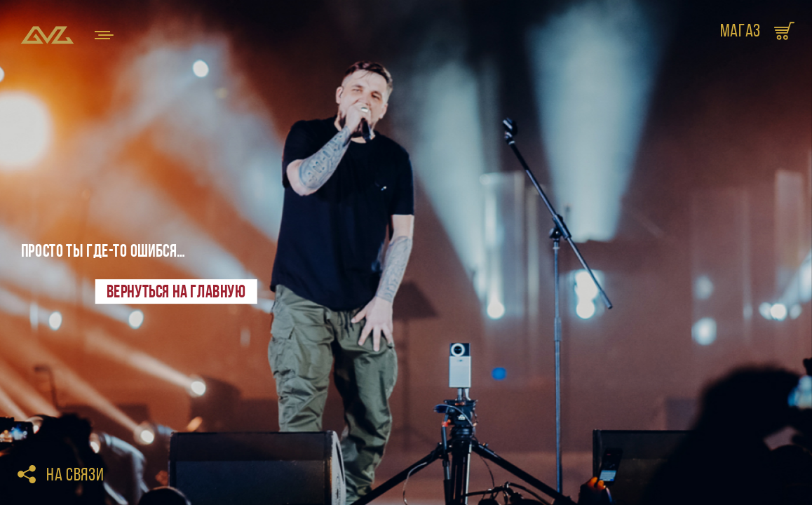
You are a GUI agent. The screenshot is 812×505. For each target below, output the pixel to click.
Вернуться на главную (176, 291)
